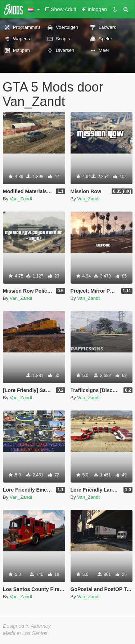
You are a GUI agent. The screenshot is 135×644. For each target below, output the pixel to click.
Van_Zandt (21, 199)
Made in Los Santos (25, 633)
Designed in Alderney (27, 626)
